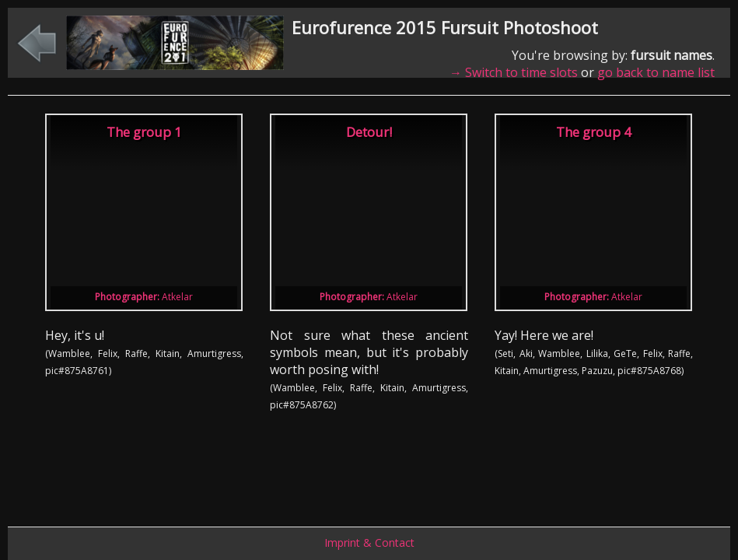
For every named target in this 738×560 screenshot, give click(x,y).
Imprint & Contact (369, 542)
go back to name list (656, 72)
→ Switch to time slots (514, 72)
